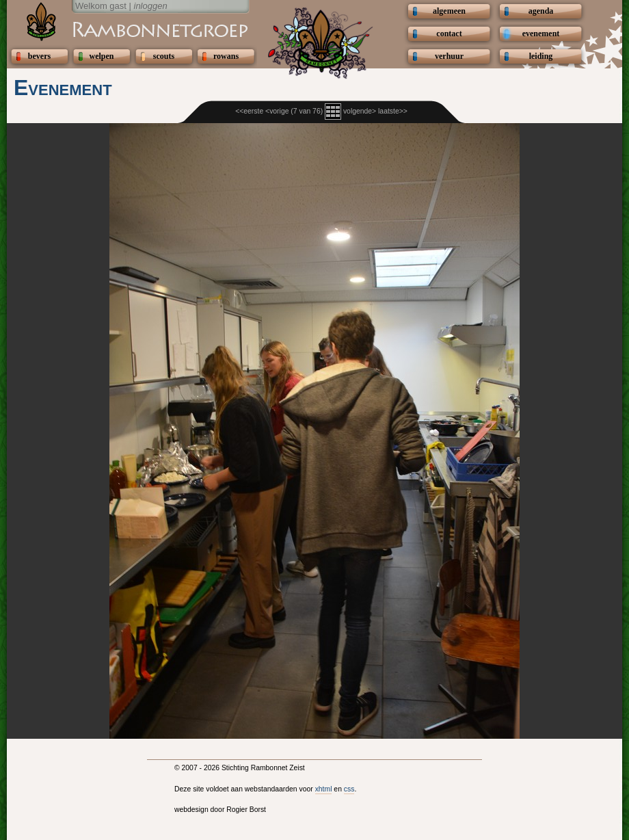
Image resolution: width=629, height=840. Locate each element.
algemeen (449, 11)
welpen (102, 56)
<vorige (277, 111)
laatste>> (393, 111)
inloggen (151, 6)
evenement (541, 34)
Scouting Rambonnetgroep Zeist (126, 29)
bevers (39, 56)
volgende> (360, 111)
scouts (164, 56)
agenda (541, 11)
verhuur (449, 56)
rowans (226, 56)
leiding (541, 56)
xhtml (324, 789)
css (349, 789)
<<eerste (249, 111)
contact (449, 34)
